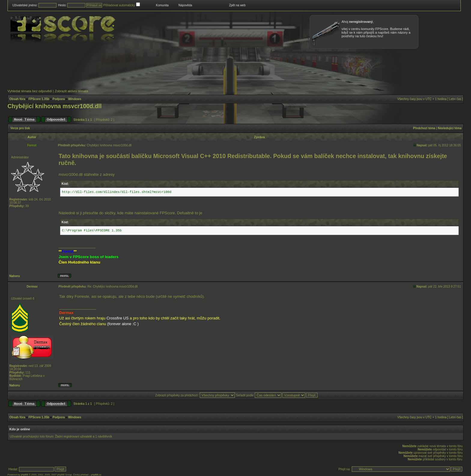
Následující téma (450, 128)
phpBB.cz (96, 475)
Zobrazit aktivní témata (71, 91)
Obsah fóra (17, 99)
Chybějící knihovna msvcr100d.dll (55, 106)
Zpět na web (237, 5)
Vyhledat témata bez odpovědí (30, 91)
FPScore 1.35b (39, 99)
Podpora (59, 99)
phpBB (24, 475)
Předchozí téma (424, 128)
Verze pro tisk (20, 128)
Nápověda (185, 5)
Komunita (162, 5)
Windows (75, 99)
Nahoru (15, 276)
